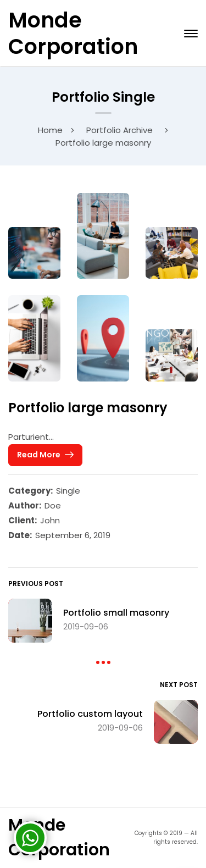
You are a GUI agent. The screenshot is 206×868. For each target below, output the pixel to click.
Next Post (179, 685)
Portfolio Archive (119, 130)
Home (50, 130)
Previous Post (36, 584)
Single (68, 491)
